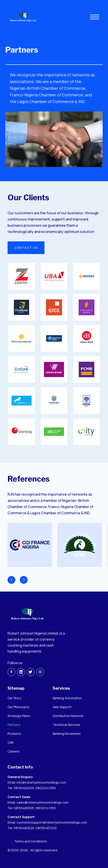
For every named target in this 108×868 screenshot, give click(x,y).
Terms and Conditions (31, 841)
